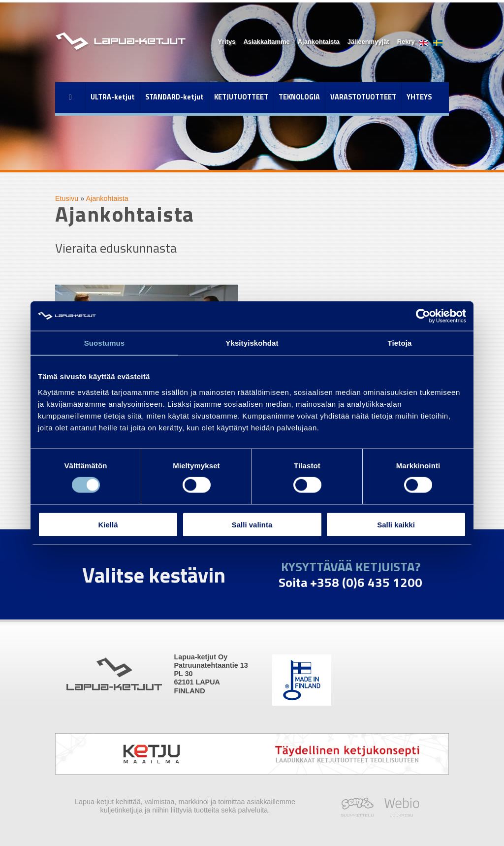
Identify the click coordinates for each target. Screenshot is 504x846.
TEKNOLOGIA (299, 97)
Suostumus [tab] (105, 343)
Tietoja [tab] (400, 343)
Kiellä (108, 524)
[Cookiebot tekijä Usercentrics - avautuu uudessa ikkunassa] (423, 316)
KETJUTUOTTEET (241, 97)
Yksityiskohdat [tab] (252, 343)
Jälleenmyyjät (368, 42)
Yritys (226, 42)
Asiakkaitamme (266, 42)
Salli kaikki (396, 524)
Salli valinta (252, 524)
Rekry (406, 42)
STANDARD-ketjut (174, 97)
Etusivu (67, 198)
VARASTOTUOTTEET (363, 97)
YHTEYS (419, 97)
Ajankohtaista (319, 42)
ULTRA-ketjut (113, 97)
